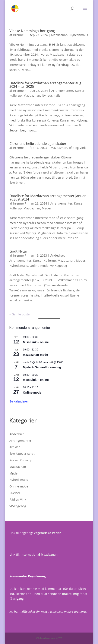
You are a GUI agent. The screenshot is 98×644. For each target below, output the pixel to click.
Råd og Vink (77, 148)
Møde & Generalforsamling (42, 367)
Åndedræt (58, 255)
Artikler (15, 447)
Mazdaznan (59, 35)
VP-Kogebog (59, 266)
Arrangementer (62, 91)
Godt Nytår (18, 251)
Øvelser (15, 493)
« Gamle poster (20, 314)
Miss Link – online (36, 342)
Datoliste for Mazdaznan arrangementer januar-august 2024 (48, 198)
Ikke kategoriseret (22, 454)
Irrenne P (20, 35)
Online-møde (39, 266)
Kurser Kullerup (45, 261)
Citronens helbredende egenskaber (38, 144)
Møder (47, 208)
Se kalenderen (19, 401)
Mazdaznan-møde (36, 355)
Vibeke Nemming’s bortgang (32, 31)
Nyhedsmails (79, 35)
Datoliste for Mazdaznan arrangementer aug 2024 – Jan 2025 (45, 85)
